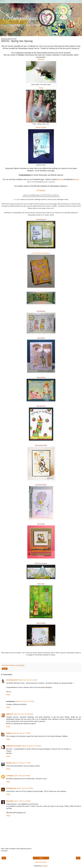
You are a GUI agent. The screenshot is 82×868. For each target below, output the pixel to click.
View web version (41, 862)
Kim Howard (41, 524)
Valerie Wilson (41, 377)
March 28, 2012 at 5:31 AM (25, 701)
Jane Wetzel (41, 338)
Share (5, 669)
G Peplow (10, 776)
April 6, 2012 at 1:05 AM (22, 801)
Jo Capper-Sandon (41, 484)
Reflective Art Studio (14, 746)
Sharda (9, 763)
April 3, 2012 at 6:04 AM (22, 776)
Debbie (9, 733)
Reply (8, 695)
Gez (15, 199)
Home (41, 858)
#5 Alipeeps (41, 190)
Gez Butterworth (41, 219)
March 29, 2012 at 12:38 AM (31, 746)
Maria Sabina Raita (41, 445)
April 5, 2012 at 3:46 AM (25, 788)
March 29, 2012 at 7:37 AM (21, 763)
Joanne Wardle (41, 623)
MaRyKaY (10, 714)
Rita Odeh (10, 801)
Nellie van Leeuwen (41, 563)
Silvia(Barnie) (11, 788)
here (61, 179)
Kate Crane (41, 584)
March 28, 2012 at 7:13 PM (21, 733)
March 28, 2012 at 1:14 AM (28, 680)
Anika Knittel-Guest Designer (41, 253)
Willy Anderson (41, 406)
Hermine (41, 59)
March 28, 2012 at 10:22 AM (23, 714)
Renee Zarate (41, 127)
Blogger (45, 866)
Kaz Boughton (41, 311)
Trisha (41, 88)
